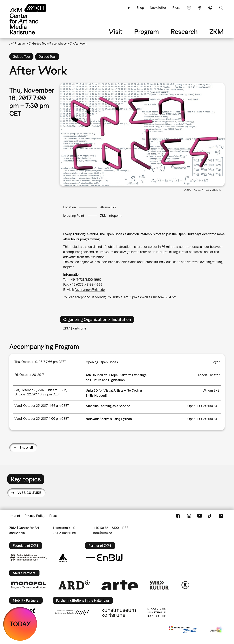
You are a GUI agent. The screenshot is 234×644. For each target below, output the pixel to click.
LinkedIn (221, 516)
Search (221, 8)
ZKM (217, 32)
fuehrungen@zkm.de (90, 290)
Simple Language (189, 8)
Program (147, 32)
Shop (140, 8)
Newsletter (158, 8)
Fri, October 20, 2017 (29, 375)
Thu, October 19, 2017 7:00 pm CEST (40, 362)
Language (210, 8)
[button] (142, 134)
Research (184, 32)
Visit (116, 32)
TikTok (210, 516)
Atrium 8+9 (108, 207)
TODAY (20, 624)
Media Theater (209, 375)
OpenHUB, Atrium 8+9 (203, 406)
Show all (26, 448)
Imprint (15, 516)
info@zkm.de (103, 533)
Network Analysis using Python (109, 419)
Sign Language (200, 8)
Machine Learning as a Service (108, 406)
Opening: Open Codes (102, 362)
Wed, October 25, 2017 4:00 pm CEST (42, 419)
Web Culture (29, 493)
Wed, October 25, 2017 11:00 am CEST (42, 406)
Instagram (189, 516)
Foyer (216, 362)
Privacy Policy (35, 516)
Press (176, 8)
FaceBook (178, 516)
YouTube (200, 516)
